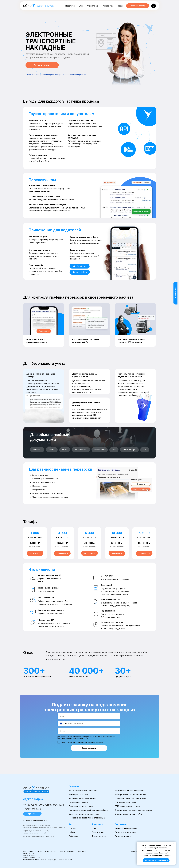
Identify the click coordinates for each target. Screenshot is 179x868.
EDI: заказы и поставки (125, 802)
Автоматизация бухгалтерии (82, 798)
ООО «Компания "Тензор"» (55, 827)
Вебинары (74, 836)
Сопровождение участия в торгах (130, 798)
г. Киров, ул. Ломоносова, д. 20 (36, 821)
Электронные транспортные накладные (133, 810)
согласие (69, 742)
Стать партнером (123, 836)
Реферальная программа (126, 828)
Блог (81, 6)
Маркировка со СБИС (79, 794)
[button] (154, 6)
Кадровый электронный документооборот (89, 810)
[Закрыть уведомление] (174, 844)
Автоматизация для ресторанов (130, 791)
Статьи (72, 828)
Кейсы (72, 832)
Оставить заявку (89, 748)
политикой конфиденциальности (75, 738)
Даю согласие (67, 737)
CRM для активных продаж (127, 806)
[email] (89, 731)
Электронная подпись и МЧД (128, 814)
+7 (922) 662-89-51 (32, 809)
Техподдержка (99, 836)
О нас (94, 828)
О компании (93, 6)
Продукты (70, 6)
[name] (89, 716)
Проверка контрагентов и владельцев (87, 818)
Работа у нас (108, 6)
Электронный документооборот (84, 814)
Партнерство (121, 824)
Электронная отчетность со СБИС (131, 794)
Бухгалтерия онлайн (78, 802)
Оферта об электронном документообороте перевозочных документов (56, 75)
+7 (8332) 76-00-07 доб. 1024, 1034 (44, 805)
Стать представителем (125, 832)
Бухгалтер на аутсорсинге (81, 806)
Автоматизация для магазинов (83, 791)
